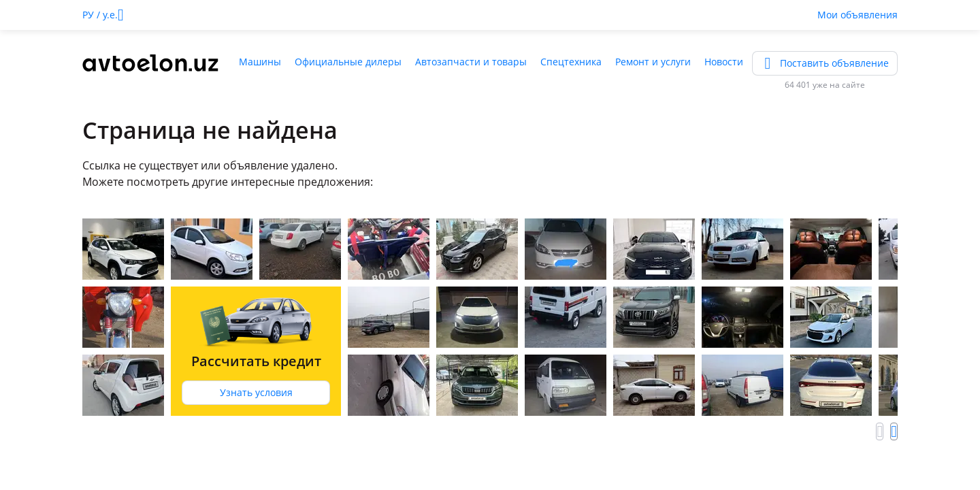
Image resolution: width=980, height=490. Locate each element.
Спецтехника (571, 62)
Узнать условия (256, 392)
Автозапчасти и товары (471, 62)
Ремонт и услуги (653, 62)
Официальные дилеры (348, 62)
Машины (260, 62)
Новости (724, 62)
